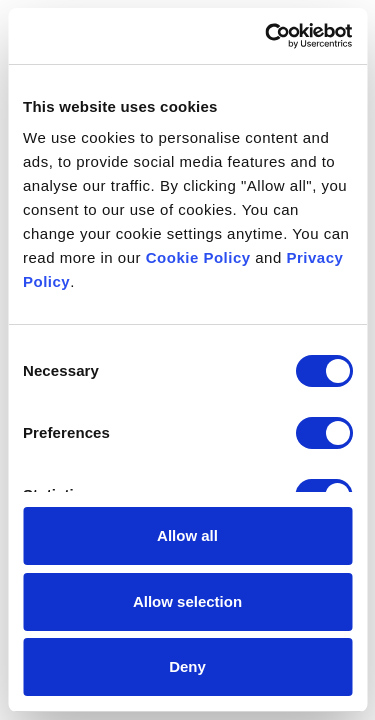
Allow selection (187, 601)
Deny (187, 666)
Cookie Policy (198, 257)
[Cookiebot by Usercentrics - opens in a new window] (267, 36)
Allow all (187, 535)
